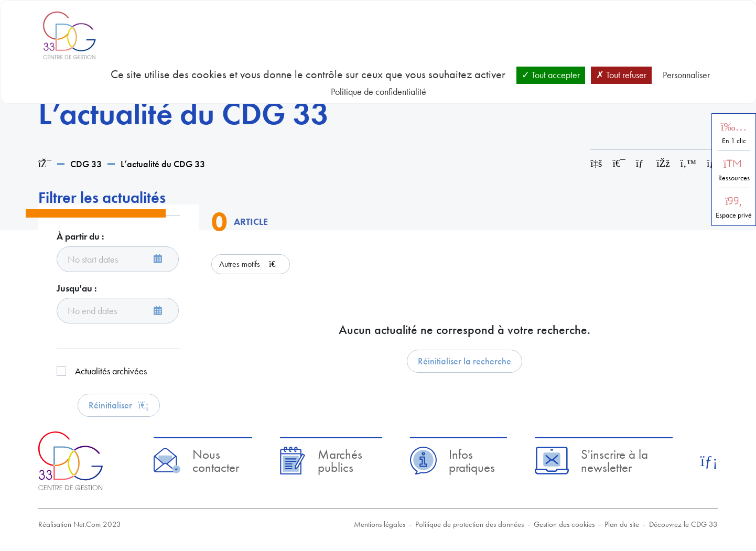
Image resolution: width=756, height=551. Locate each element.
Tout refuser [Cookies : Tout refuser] (621, 75)
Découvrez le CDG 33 (683, 524)
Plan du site (622, 524)
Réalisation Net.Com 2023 (80, 524)
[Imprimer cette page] (619, 163)
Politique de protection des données (469, 524)
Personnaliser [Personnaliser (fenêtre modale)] (686, 75)
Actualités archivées (111, 371)
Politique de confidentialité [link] (379, 91)
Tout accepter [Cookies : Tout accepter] (551, 75)
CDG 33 (86, 164)
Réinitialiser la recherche (465, 361)
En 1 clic (734, 141)
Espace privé (734, 215)
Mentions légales (380, 524)
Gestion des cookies (564, 524)
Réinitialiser (119, 405)
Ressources (734, 178)
